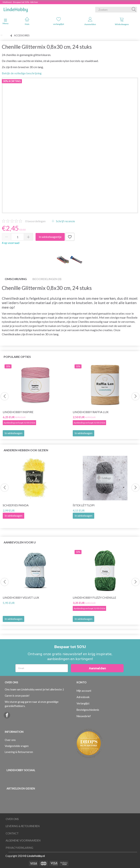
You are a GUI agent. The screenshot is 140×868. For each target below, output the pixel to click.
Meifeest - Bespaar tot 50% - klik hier (20, 2)
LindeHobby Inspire (18, 412)
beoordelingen (35, 221)
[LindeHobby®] (16, 9)
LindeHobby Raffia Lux (91, 412)
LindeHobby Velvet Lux (21, 597)
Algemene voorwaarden (23, 840)
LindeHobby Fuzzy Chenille (94, 597)
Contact (12, 833)
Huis (27, 21)
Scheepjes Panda (16, 505)
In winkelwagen (13, 433)
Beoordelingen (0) (47, 279)
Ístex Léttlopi (84, 505)
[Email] (42, 668)
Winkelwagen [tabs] (122, 21)
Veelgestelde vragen (17, 746)
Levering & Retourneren (19, 752)
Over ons (10, 740)
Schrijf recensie (65, 221)
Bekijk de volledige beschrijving (22, 73)
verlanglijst (59, 21)
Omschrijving (16, 279)
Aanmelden (90, 21)
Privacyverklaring (19, 848)
